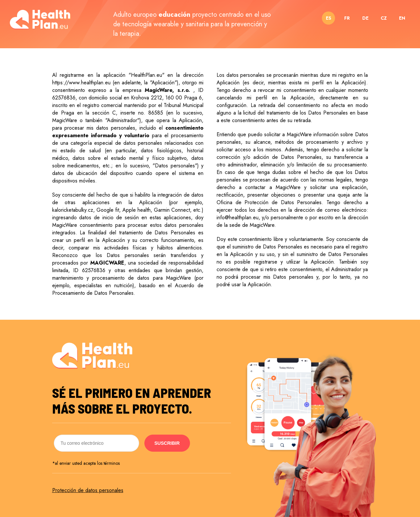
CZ (384, 18)
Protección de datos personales (88, 490)
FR (347, 18)
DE (365, 18)
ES (329, 18)
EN (402, 18)
